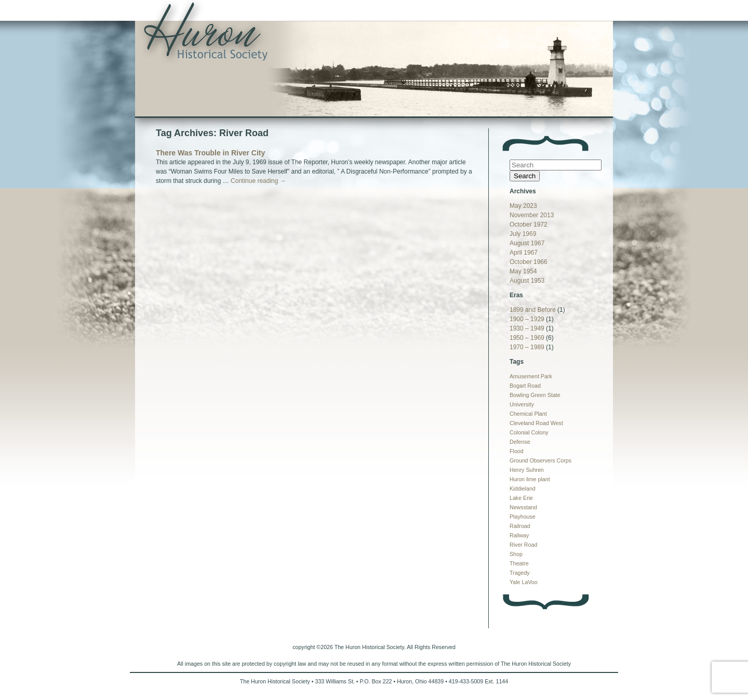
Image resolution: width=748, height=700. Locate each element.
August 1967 (527, 243)
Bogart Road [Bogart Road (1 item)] (525, 386)
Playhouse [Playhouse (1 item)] (523, 517)
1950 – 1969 (527, 338)
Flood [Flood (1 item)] (517, 451)
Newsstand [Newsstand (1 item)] (523, 507)
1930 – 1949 (527, 328)
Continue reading (258, 181)
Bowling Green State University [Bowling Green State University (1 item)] (535, 400)
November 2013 (532, 215)
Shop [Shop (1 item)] (516, 554)
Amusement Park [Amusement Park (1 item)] (531, 376)
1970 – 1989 (527, 347)
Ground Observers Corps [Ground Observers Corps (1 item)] (540, 460)
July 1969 (523, 234)
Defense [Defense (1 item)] (520, 442)
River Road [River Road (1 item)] (523, 545)
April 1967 (524, 253)
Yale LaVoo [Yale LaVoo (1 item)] (524, 582)
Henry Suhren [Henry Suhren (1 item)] (527, 470)
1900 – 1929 (527, 319)
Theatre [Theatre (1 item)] (519, 563)
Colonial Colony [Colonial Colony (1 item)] (529, 432)
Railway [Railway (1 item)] (519, 535)
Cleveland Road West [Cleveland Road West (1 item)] (536, 423)
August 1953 (527, 281)
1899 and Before (533, 310)
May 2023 (523, 206)
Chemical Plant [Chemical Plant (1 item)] (528, 414)
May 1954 (523, 271)
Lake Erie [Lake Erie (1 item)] (521, 498)
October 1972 (529, 224)
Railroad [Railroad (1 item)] (520, 526)
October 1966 (529, 262)
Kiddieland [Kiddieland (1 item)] (523, 488)
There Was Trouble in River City (210, 153)
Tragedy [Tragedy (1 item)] (520, 573)
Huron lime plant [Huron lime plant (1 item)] (530, 479)
